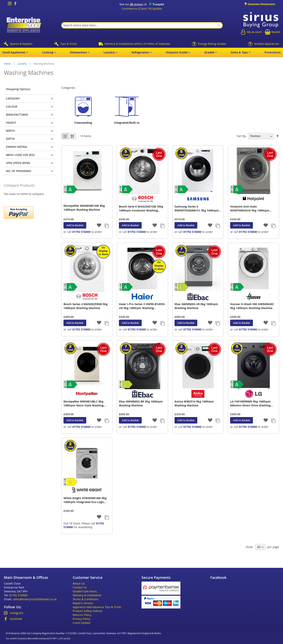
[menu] (141, 52)
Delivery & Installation (87, 595)
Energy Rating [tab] (17, 147)
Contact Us (80, 587)
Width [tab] (10, 131)
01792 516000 (81, 232)
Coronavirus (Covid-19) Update (142, 9)
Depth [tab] (10, 139)
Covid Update (82, 623)
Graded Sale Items (85, 591)
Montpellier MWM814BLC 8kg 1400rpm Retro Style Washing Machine (84, 403)
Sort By (241, 136)
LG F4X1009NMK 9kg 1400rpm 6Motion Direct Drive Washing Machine (250, 403)
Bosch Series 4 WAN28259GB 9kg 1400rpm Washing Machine (85, 306)
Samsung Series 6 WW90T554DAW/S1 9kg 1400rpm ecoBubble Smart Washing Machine (197, 209)
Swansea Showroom (261, 4)
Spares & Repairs (21, 44)
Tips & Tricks (69, 44)
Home (8, 64)
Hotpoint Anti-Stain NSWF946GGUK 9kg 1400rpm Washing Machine (250, 209)
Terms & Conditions (86, 599)
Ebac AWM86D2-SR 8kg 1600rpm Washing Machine (196, 306)
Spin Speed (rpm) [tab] (18, 163)
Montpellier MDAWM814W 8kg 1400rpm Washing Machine (84, 208)
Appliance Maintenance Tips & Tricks (97, 607)
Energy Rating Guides (212, 44)
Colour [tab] (12, 107)
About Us (79, 583)
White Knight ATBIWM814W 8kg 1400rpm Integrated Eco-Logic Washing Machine (85, 500)
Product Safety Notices (88, 611)
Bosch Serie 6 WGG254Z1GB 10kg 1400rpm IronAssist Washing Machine (141, 209)
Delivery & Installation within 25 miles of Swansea (137, 44)
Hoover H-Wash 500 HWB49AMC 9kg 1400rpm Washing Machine (252, 306)
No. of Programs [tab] (19, 171)
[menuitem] (15, 52)
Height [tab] (11, 123)
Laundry (22, 64)
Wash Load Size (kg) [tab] (20, 155)
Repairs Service (83, 603)
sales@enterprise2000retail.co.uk (35, 599)
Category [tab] (13, 98)
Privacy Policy (81, 619)
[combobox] (142, 25)
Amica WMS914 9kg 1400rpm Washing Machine (194, 403)
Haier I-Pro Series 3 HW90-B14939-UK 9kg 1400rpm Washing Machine (142, 306)
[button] (99, 225)
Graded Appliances (266, 44)
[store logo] (23, 25)
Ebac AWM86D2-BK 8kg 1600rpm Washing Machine (141, 403)
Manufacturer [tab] (17, 115)
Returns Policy (82, 615)
